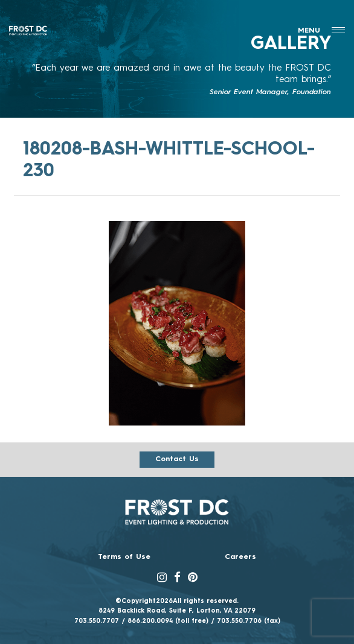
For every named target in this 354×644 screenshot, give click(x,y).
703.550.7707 (97, 621)
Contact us (177, 459)
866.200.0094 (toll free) (168, 621)
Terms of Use (124, 557)
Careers (240, 557)
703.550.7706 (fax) (249, 621)
